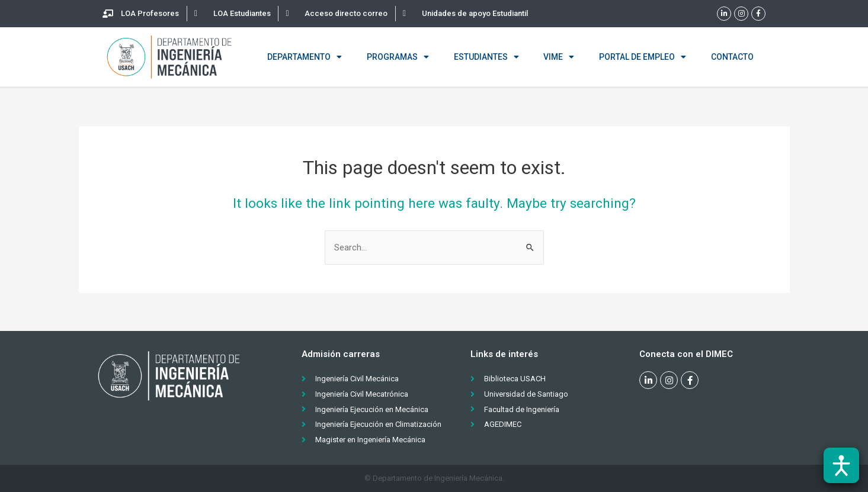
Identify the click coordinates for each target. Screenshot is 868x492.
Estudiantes (486, 57)
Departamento (305, 57)
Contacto (732, 57)
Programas (398, 57)
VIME (559, 57)
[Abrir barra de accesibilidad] (841, 465)
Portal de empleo (643, 57)
